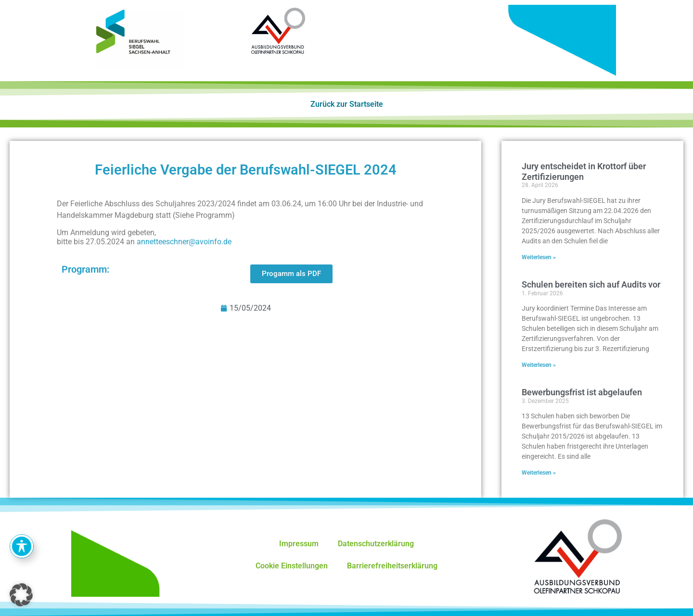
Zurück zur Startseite (347, 104)
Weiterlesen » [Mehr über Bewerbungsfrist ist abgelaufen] (539, 473)
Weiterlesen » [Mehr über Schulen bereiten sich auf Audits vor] (539, 365)
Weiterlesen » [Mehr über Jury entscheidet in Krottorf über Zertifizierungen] (539, 257)
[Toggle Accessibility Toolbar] (22, 546)
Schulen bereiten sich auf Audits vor (591, 284)
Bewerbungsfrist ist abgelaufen (582, 392)
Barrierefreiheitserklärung (392, 566)
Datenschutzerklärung (376, 544)
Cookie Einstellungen (292, 566)
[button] (21, 595)
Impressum (299, 544)
